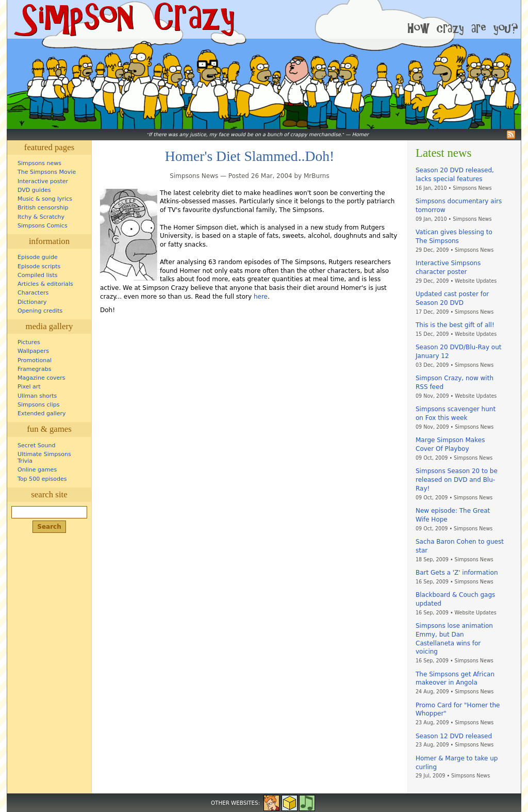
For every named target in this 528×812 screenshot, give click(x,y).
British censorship (43, 208)
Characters (33, 293)
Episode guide (38, 257)
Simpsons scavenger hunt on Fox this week (456, 413)
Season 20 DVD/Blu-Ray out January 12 (458, 352)
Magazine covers (42, 378)
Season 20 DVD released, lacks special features (455, 175)
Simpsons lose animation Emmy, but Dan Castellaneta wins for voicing (454, 639)
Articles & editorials (45, 284)
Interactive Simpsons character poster (448, 267)
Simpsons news (39, 163)
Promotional (35, 360)
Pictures (29, 342)
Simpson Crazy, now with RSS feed (455, 383)
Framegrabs (34, 369)
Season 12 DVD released (454, 736)
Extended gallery (42, 413)
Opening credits (40, 311)
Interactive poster (43, 181)
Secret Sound (37, 445)
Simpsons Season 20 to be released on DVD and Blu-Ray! (457, 480)
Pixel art (29, 387)
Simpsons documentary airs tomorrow (459, 206)
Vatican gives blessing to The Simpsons (454, 237)
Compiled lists (38, 275)
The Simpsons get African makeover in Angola (455, 679)
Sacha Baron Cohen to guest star (460, 546)
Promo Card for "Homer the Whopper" (458, 710)
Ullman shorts (37, 396)
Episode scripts (39, 266)
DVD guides (34, 190)
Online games (37, 470)
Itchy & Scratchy (41, 217)
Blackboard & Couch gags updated (455, 599)
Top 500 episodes (42, 479)
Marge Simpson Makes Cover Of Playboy (450, 444)
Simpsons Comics (43, 226)
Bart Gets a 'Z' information (457, 573)
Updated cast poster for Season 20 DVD (452, 298)
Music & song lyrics (45, 199)
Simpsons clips (39, 405)
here (261, 297)
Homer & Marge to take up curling (457, 763)
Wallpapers (33, 351)
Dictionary (32, 302)
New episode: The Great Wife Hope (453, 515)
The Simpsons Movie (47, 172)
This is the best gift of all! (455, 325)
